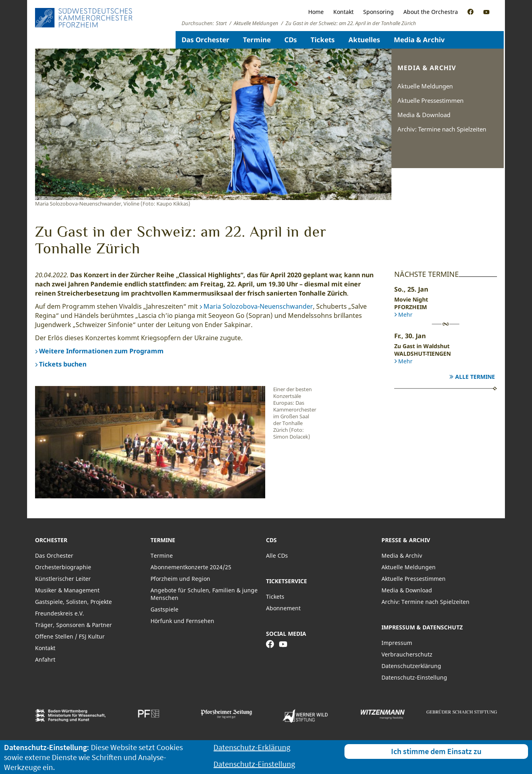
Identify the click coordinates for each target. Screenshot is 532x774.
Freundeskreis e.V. (60, 613)
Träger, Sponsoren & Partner (73, 625)
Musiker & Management (67, 590)
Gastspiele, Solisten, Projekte (73, 602)
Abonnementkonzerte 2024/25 (191, 567)
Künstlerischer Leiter (63, 579)
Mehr (405, 314)
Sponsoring (378, 12)
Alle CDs (277, 556)
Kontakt (343, 12)
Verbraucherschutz (407, 654)
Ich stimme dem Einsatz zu (436, 751)
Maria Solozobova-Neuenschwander (258, 306)
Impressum (397, 643)
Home (316, 12)
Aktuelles (364, 40)
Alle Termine (475, 377)
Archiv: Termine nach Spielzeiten (442, 129)
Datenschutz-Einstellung (414, 677)
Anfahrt (45, 659)
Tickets (323, 40)
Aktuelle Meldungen (425, 86)
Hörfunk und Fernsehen (182, 621)
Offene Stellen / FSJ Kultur (70, 636)
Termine (257, 40)
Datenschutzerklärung (411, 666)
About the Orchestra (431, 12)
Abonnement (283, 608)
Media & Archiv (419, 40)
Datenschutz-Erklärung (252, 747)
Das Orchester (205, 40)
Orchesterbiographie (63, 567)
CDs (291, 40)
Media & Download (424, 115)
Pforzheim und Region (180, 579)
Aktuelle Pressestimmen (430, 100)
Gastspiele (164, 609)
